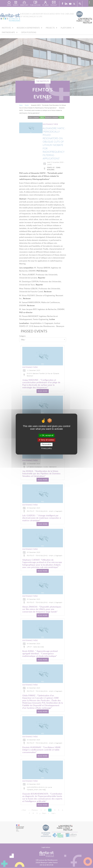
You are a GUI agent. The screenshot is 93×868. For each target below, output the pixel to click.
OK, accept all (46, 435)
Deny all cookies (46, 440)
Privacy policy (46, 448)
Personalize (46, 444)
